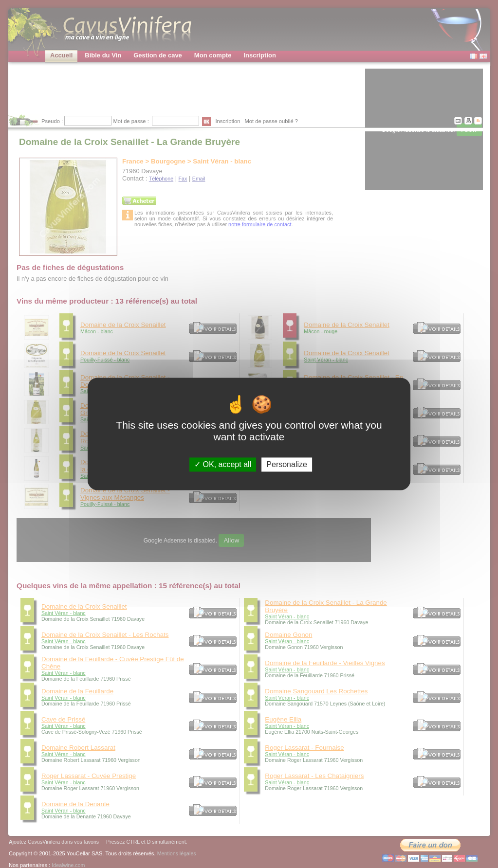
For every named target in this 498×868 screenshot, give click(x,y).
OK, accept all (223, 464)
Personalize (287, 464)
